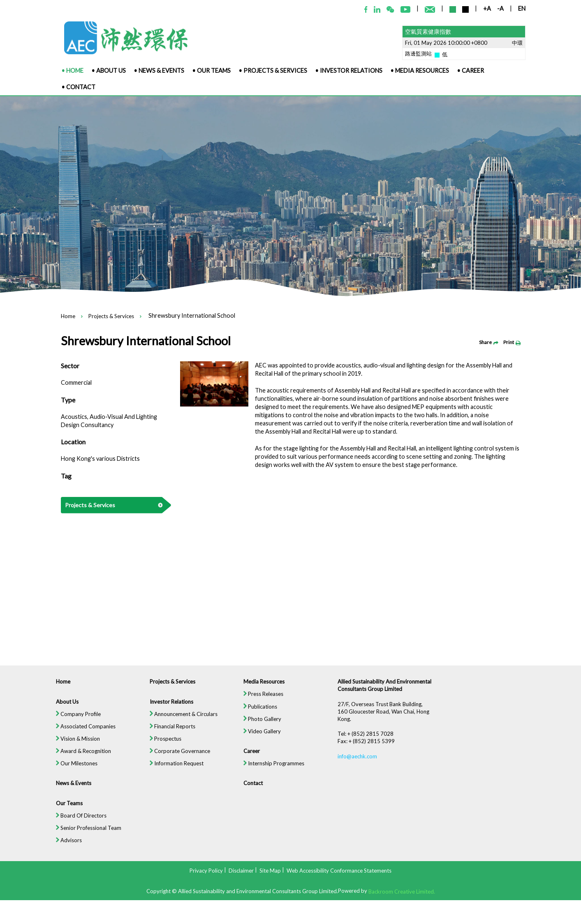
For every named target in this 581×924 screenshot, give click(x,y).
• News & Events (159, 70)
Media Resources (264, 686)
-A (500, 8)
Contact (252, 789)
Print (512, 342)
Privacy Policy (206, 871)
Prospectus (163, 744)
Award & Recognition (79, 756)
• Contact (79, 87)
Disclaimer (241, 871)
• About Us (109, 70)
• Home (73, 70)
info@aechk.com (359, 762)
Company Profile (74, 718)
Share (489, 342)
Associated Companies (81, 731)
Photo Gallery (262, 723)
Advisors (64, 848)
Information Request (174, 769)
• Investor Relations (349, 70)
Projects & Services (111, 316)
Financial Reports (170, 731)
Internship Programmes (274, 769)
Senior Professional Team (84, 835)
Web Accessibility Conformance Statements (339, 871)
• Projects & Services (273, 70)
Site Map (270, 871)
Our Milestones (72, 769)
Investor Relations (169, 706)
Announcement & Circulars (181, 718)
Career (251, 756)
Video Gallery (262, 736)
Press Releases (263, 698)
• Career (471, 70)
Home (68, 316)
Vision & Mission (73, 744)
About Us (62, 706)
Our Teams (65, 809)
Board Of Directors (77, 822)
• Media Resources (420, 70)
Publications (260, 711)
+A (487, 8)
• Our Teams (212, 70)
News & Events (69, 789)
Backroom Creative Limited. (402, 891)
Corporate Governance (178, 756)
